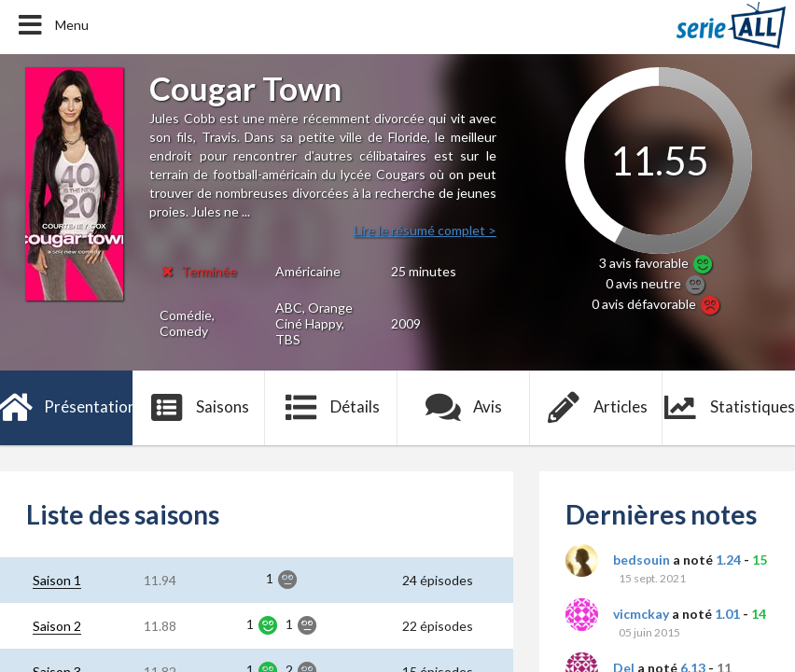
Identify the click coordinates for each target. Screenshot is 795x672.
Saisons (199, 408)
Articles (596, 408)
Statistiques (729, 408)
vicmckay (641, 614)
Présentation (66, 408)
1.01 (727, 614)
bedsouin (642, 560)
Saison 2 (57, 626)
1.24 (728, 560)
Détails (332, 408)
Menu (52, 25)
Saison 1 (57, 580)
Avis (464, 408)
